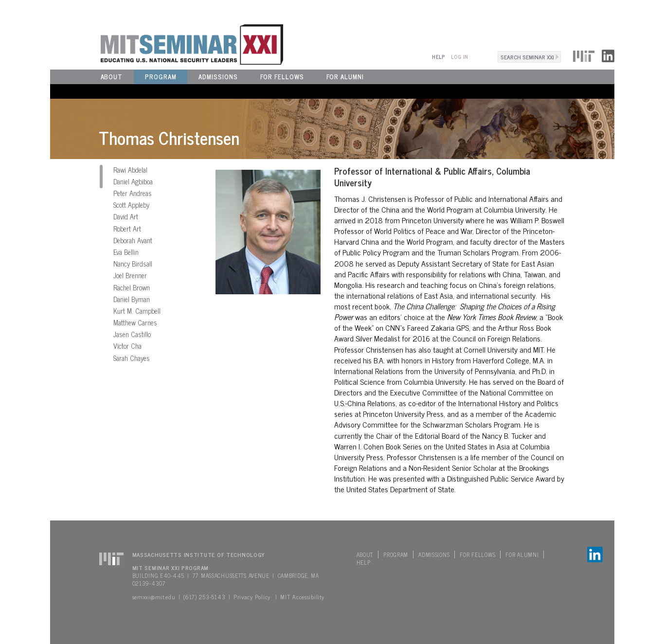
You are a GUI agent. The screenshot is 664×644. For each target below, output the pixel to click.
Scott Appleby (131, 205)
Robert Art (127, 229)
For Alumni (345, 77)
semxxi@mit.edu (154, 597)
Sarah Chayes (132, 358)
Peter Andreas (133, 193)
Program (161, 77)
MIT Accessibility (302, 597)
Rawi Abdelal (130, 170)
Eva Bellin (126, 252)
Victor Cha (127, 346)
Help (439, 57)
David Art (126, 216)
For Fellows (282, 77)
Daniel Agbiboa (133, 181)
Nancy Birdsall (133, 264)
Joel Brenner (130, 275)
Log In (459, 57)
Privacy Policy (252, 597)
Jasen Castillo (132, 334)
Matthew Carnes (135, 322)
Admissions (218, 77)
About (112, 77)
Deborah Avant (133, 240)
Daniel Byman (132, 299)
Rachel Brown (132, 287)
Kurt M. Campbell (137, 311)
